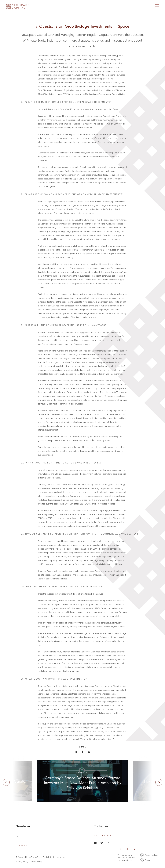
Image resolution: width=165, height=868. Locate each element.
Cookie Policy (36, 862)
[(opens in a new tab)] (82, 781)
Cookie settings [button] (152, 855)
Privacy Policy (22, 862)
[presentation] (6, 782)
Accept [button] (148, 860)
